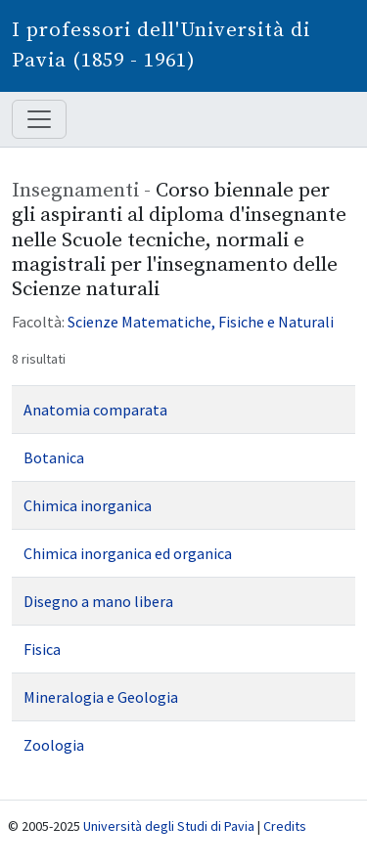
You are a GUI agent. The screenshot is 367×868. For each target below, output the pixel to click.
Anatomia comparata (95, 410)
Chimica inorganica (88, 505)
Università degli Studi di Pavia (169, 826)
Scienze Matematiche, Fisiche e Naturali (201, 322)
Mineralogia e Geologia (101, 697)
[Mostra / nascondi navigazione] (39, 119)
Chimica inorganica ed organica (128, 553)
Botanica (54, 457)
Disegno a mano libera (98, 601)
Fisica (42, 649)
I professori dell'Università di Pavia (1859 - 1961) (161, 45)
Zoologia (54, 745)
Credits (285, 826)
